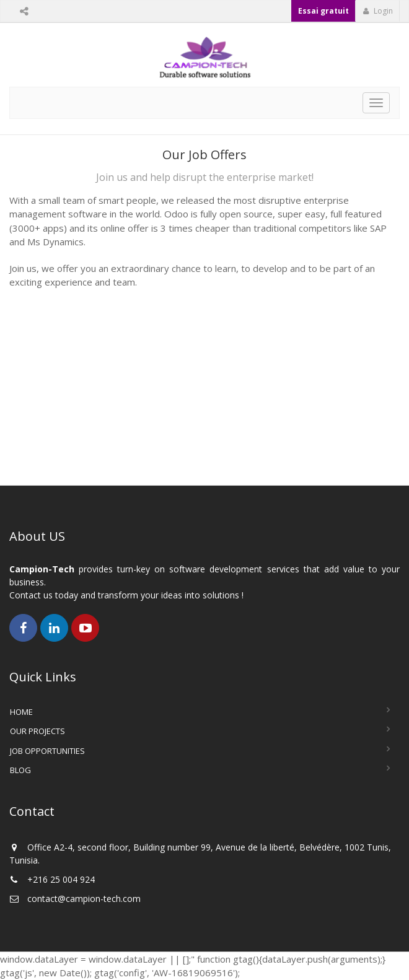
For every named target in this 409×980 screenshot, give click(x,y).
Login (378, 11)
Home (21, 712)
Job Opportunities (47, 751)
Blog (20, 770)
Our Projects (37, 731)
